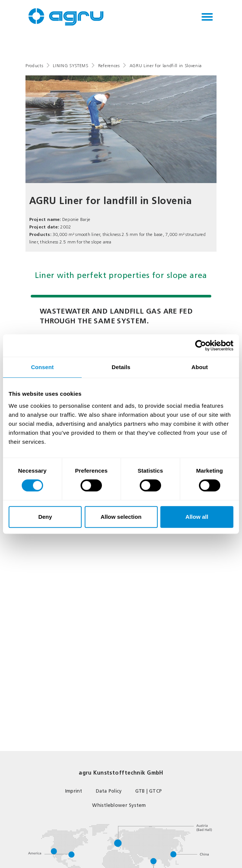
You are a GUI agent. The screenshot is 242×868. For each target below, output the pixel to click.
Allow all (197, 517)
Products (34, 66)
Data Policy (109, 791)
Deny (45, 517)
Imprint (74, 791)
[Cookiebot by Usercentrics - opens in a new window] (201, 345)
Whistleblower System (119, 805)
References (109, 66)
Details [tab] (121, 367)
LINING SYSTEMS (70, 66)
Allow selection (121, 517)
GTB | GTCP (149, 791)
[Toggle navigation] (207, 17)
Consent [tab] (43, 367)
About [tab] (200, 367)
